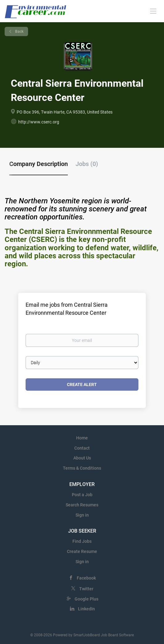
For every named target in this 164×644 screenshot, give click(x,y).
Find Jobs (82, 541)
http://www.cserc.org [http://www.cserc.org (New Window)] (39, 122)
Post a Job (82, 495)
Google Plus (86, 599)
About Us (82, 458)
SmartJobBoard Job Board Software (104, 635)
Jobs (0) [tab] (87, 164)
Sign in (82, 515)
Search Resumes (82, 505)
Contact (82, 448)
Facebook (86, 578)
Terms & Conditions (82, 468)
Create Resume (82, 551)
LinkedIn (86, 609)
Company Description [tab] (39, 164)
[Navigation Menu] (153, 11)
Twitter (86, 589)
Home (82, 438)
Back (19, 31)
